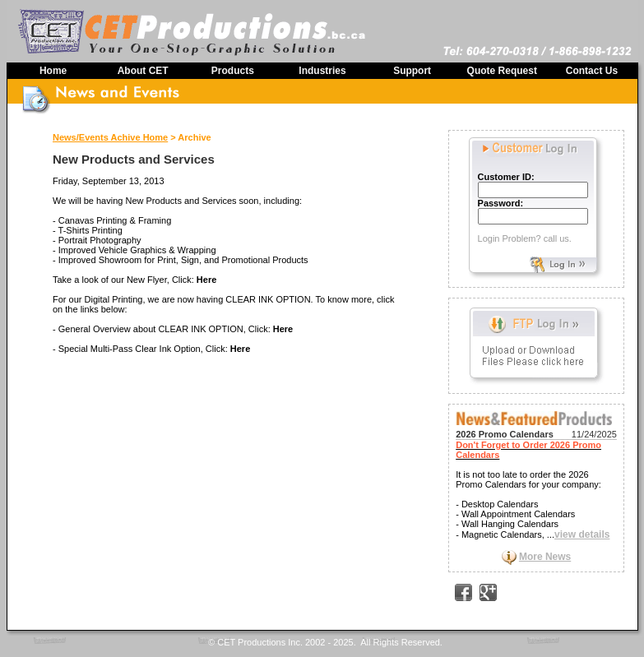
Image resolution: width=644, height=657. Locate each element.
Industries (322, 71)
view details (582, 534)
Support (412, 71)
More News (545, 557)
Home (53, 71)
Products (233, 71)
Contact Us (592, 71)
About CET (143, 71)
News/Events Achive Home (110, 137)
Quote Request (502, 71)
